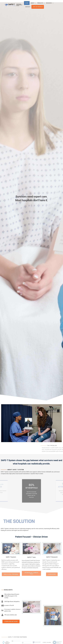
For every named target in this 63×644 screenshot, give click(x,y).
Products (40, 3)
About (32, 3)
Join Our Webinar (38, 7)
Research (49, 3)
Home (27, 3)
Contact (28, 7)
